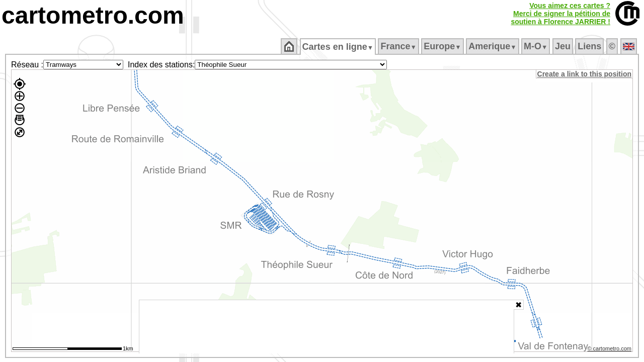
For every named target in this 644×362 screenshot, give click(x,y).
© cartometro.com (610, 350)
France (399, 46)
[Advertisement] (327, 327)
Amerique (493, 46)
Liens (590, 46)
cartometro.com (93, 15)
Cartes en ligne (338, 47)
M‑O (537, 46)
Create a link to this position (585, 74)
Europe (443, 46)
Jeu (563, 46)
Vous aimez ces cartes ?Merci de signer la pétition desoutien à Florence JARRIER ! (560, 14)
